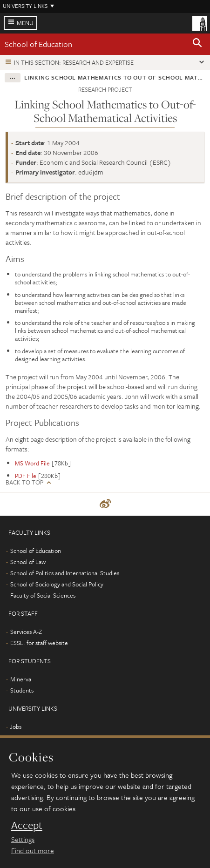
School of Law (28, 562)
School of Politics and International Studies (65, 573)
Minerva (21, 679)
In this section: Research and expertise (74, 62)
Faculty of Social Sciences (43, 595)
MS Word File (32, 463)
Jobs (16, 727)
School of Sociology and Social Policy (57, 584)
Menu (25, 23)
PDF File (26, 476)
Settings (23, 839)
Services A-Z (26, 632)
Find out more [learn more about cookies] (33, 850)
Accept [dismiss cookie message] (27, 825)
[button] (197, 44)
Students (22, 690)
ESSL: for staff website (39, 643)
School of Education (38, 44)
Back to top (24, 482)
